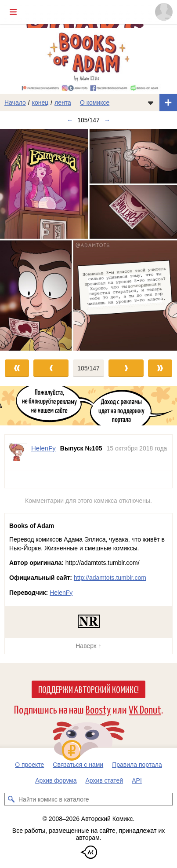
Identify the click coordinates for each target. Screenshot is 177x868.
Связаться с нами (78, 765)
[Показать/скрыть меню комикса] (151, 103)
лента (63, 103)
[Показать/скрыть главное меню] (13, 12)
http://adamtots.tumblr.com (110, 578)
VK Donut (145, 709)
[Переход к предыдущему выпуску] (22, 240)
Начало (15, 103)
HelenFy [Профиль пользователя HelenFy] (43, 448)
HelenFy (61, 593)
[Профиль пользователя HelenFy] (18, 452)
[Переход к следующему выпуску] (88, 240)
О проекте (29, 765)
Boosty (98, 709)
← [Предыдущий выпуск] (70, 120)
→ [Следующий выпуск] (107, 120)
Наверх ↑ (88, 646)
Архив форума (56, 780)
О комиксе (95, 103)
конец (40, 103)
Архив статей (105, 780)
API (137, 780)
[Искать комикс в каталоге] (11, 799)
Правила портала (137, 765)
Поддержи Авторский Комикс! (88, 689)
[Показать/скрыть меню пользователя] (164, 12)
